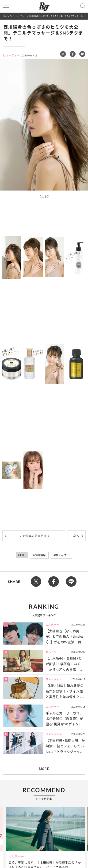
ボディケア (62, 555)
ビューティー (20, 16)
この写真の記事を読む (34, 536)
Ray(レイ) (8, 16)
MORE (44, 769)
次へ (76, 536)
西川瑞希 (40, 555)
